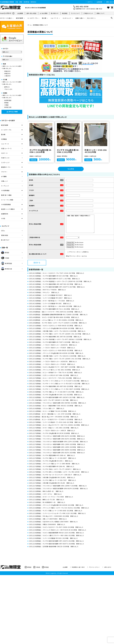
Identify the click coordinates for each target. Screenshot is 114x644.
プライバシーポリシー (94, 567)
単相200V (7, 74)
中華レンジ (4, 181)
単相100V (7, 71)
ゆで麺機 (4, 176)
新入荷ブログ (5, 240)
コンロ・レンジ (67, 18)
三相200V (7, 76)
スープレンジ (5, 186)
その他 (3, 218)
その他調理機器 (6, 204)
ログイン (90, 2)
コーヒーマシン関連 (7, 200)
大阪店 (6, 105)
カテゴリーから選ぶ (6, 18)
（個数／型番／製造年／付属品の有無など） (80, 224)
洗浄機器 (4, 139)
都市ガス (7, 87)
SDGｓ (3, 231)
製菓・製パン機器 (6, 195)
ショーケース (54, 18)
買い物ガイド (55, 13)
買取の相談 (5, 235)
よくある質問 (44, 13)
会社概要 (20, 13)
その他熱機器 (5, 190)
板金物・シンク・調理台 (8, 209)
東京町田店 (8, 100)
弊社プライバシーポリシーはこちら (76, 256)
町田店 (45, 567)
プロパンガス (8, 89)
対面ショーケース (6, 148)
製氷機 (44, 18)
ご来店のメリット (88, 13)
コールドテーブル (33, 18)
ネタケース (4, 153)
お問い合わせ (110, 2)
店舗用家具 (5, 214)
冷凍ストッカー (6, 158)
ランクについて (75, 13)
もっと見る (71, 169)
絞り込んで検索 (12, 112)
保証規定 (65, 13)
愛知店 (6, 103)
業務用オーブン (6, 167)
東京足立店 (8, 107)
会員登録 (99, 2)
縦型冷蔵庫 (20, 18)
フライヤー (4, 172)
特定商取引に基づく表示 (78, 567)
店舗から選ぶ (79, 18)
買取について (101, 13)
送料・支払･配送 (31, 13)
